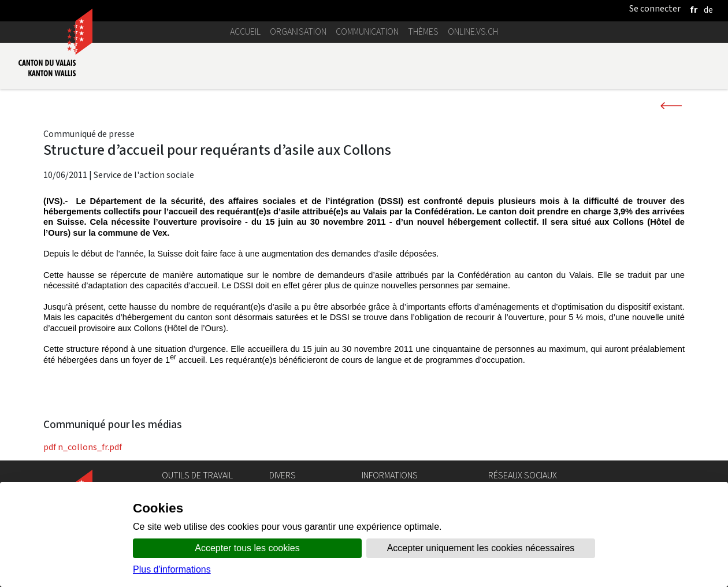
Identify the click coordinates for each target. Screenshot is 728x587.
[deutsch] (708, 10)
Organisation (298, 31)
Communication (367, 31)
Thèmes (423, 31)
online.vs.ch (473, 31)
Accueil (245, 31)
